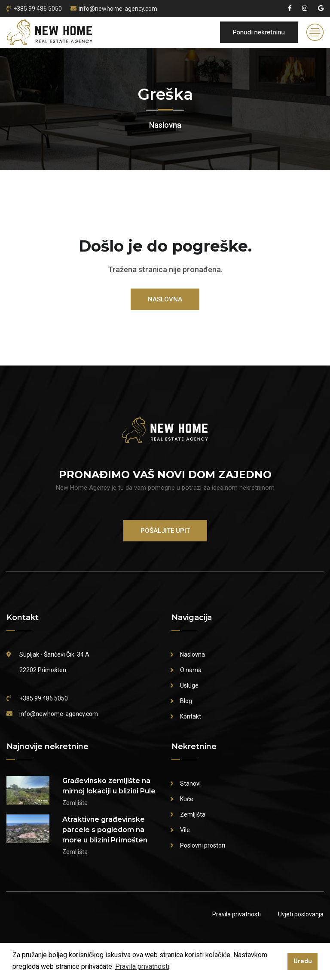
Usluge (189, 685)
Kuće (187, 799)
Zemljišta (193, 814)
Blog (186, 701)
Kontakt (191, 716)
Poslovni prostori (203, 845)
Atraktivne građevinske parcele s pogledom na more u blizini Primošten (105, 830)
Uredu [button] (303, 961)
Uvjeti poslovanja (301, 914)
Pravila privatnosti (237, 914)
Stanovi (190, 783)
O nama (191, 670)
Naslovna (165, 125)
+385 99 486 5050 (38, 9)
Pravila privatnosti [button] (142, 966)
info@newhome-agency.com (118, 9)
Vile (185, 830)
